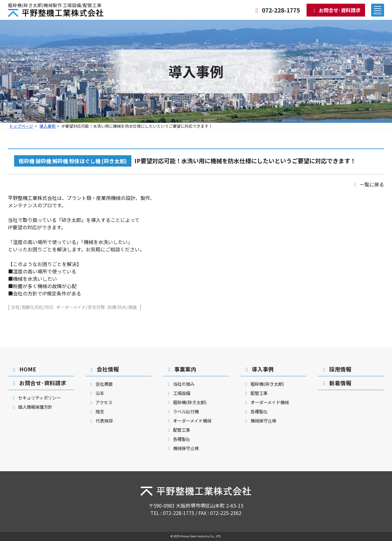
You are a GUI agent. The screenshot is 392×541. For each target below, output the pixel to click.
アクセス (100, 402)
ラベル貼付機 (182, 411)
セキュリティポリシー (36, 398)
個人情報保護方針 (32, 407)
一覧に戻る (368, 184)
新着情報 (336, 383)
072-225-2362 (226, 513)
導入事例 (47, 126)
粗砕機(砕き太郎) (186, 402)
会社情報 (104, 369)
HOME (24, 369)
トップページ (21, 126)
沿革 (96, 393)
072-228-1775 (276, 10)
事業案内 (181, 369)
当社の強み (180, 384)
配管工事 (178, 430)
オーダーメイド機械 (189, 421)
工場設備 (178, 393)
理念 (96, 411)
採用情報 (336, 369)
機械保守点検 (182, 448)
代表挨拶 (101, 421)
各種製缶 (178, 439)
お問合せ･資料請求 (336, 10)
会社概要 (101, 384)
